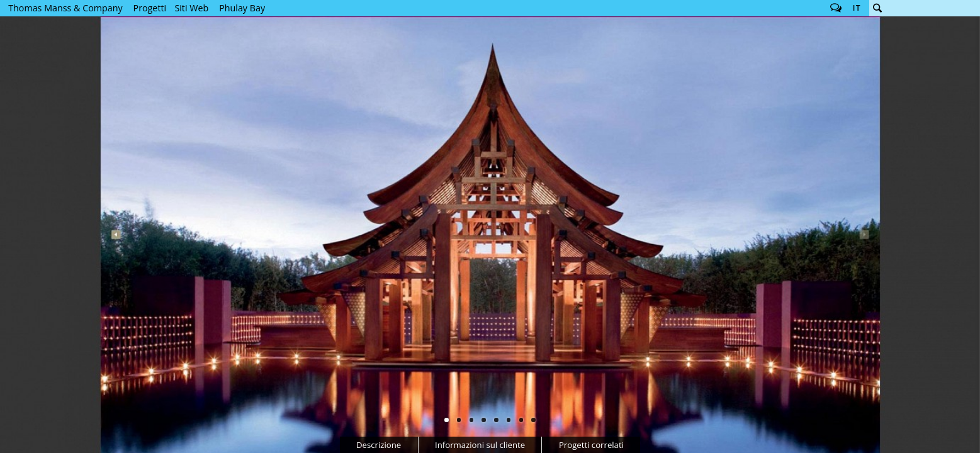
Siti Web (191, 8)
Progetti (150, 8)
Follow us (836, 8)
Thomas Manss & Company (65, 8)
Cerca (877, 8)
